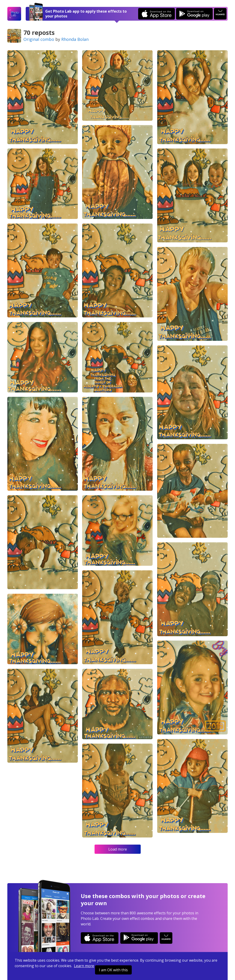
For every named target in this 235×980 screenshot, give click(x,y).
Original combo (39, 39)
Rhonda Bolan (75, 39)
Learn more (84, 966)
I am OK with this (113, 970)
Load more (118, 849)
